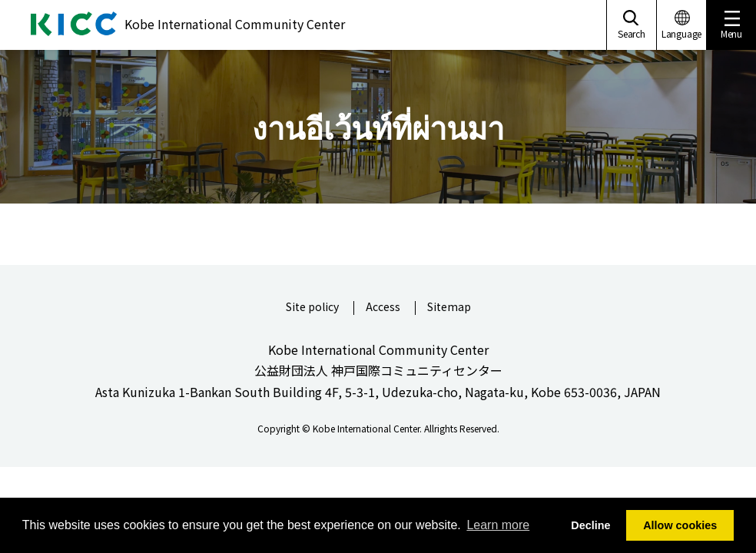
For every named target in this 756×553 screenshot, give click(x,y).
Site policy (312, 308)
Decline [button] (590, 525)
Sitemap (449, 308)
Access (383, 308)
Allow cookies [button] (680, 525)
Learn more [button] (498, 525)
